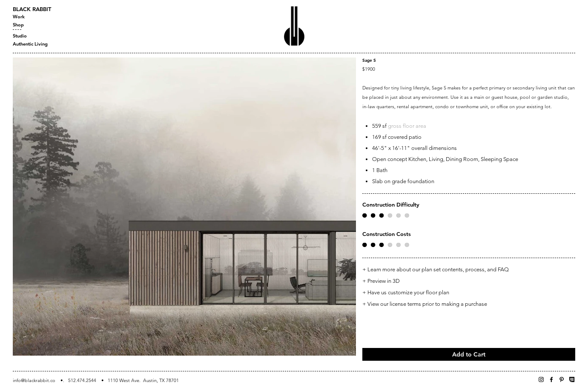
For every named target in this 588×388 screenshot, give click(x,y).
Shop (18, 25)
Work (19, 17)
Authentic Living (30, 44)
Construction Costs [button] (387, 234)
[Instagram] (541, 379)
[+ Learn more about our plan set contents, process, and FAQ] (469, 270)
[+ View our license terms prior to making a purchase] (469, 304)
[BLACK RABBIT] (43, 9)
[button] (386, 216)
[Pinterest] (562, 379)
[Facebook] (551, 379)
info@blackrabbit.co (34, 380)
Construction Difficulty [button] (391, 204)
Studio (20, 36)
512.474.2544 (82, 380)
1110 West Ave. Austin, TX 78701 (143, 380)
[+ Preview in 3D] (469, 281)
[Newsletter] (572, 379)
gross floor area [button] (407, 126)
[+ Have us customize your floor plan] (469, 293)
